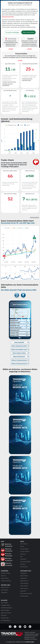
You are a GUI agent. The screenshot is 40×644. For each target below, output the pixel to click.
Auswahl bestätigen (13, 32)
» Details (11, 49)
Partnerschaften (21, 54)
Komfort (31, 39)
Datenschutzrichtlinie (8, 17)
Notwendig (12, 39)
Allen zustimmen (28, 32)
